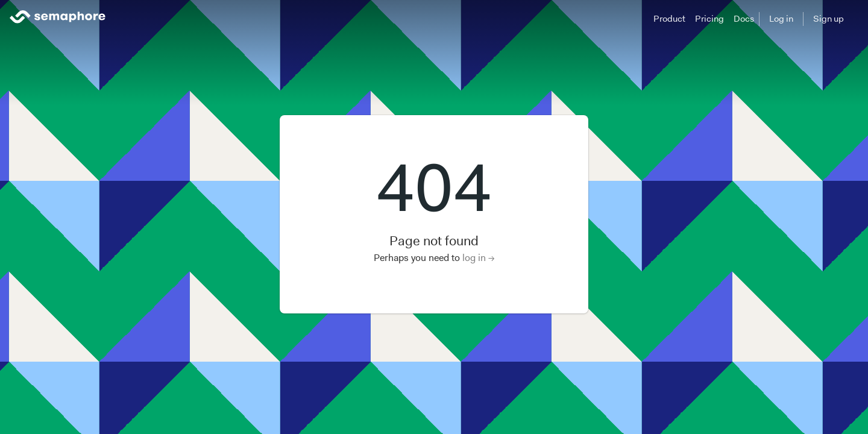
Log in (781, 19)
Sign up (829, 19)
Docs (744, 19)
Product (669, 19)
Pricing (709, 19)
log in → (479, 258)
